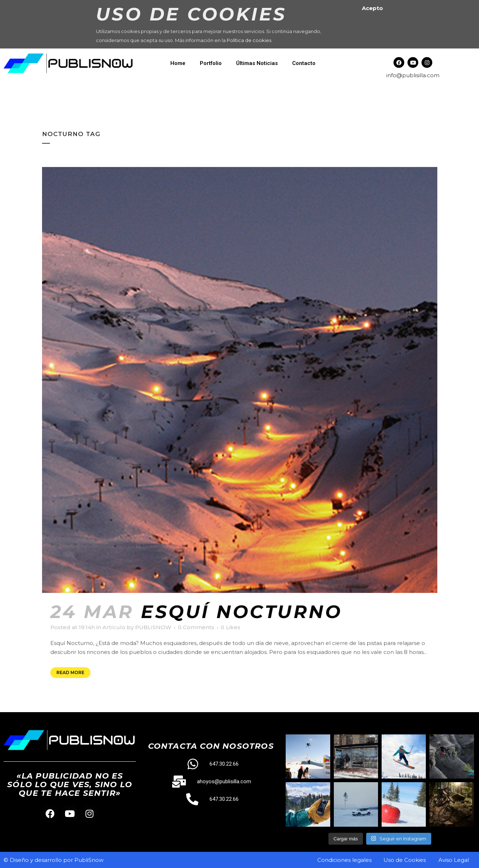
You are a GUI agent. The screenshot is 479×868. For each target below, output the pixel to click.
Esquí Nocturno (241, 612)
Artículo (114, 627)
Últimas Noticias (257, 63)
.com (433, 75)
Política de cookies (249, 40)
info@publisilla (406, 75)
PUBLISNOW (153, 627)
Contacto (304, 63)
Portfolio (211, 63)
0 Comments (196, 627)
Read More (70, 672)
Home (178, 63)
